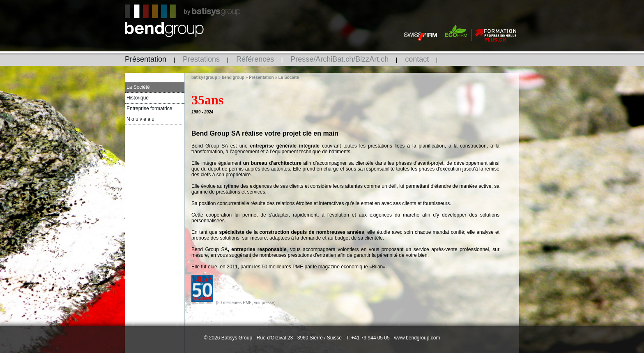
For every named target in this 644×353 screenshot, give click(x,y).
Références (255, 59)
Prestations (201, 59)
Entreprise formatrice (149, 108)
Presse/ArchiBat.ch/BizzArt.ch (339, 59)
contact (417, 59)
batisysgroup (204, 77)
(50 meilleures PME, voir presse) (246, 303)
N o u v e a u (140, 119)
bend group (233, 77)
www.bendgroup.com (417, 338)
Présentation (146, 59)
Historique (138, 98)
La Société (138, 87)
